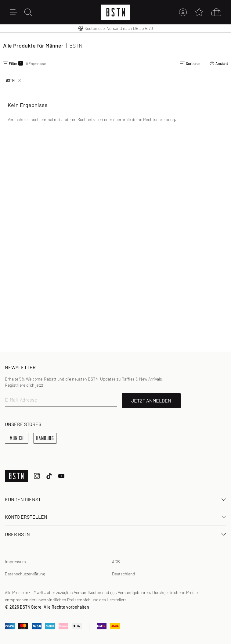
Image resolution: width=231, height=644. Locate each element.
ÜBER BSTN (115, 534)
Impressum (15, 562)
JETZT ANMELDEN (151, 401)
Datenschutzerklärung (25, 574)
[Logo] (116, 12)
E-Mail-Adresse (21, 400)
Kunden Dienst (115, 499)
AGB (116, 562)
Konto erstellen (115, 517)
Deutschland (124, 574)
